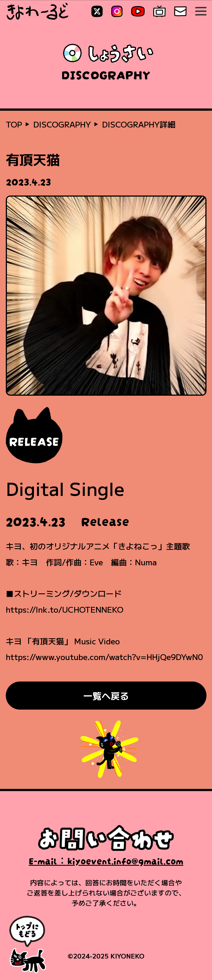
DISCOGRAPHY (62, 124)
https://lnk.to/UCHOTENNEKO (65, 609)
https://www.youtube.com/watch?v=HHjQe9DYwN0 (104, 657)
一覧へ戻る (106, 695)
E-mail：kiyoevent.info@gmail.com (106, 860)
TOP (14, 124)
